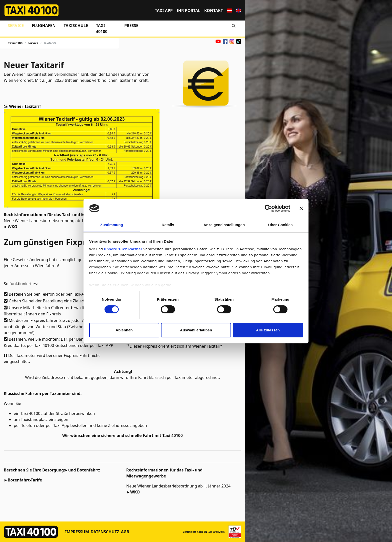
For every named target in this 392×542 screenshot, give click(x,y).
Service (16, 26)
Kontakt (214, 11)
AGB (125, 532)
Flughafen (44, 26)
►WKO (10, 227)
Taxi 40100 (102, 29)
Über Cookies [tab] (280, 225)
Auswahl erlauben (196, 330)
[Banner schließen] (301, 208)
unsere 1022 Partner (123, 249)
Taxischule (76, 26)
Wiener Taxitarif (24, 106)
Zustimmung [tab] (112, 225)
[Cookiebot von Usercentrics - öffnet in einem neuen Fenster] (268, 208)
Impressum (77, 532)
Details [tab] (168, 225)
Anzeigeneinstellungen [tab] (224, 225)
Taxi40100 (15, 43)
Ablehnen (124, 330)
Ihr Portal (188, 11)
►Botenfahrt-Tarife (23, 480)
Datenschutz (105, 532)
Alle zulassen (268, 330)
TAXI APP (164, 11)
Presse (131, 26)
